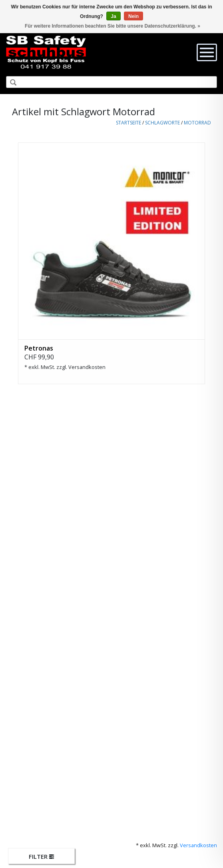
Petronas (39, 348)
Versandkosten (87, 367)
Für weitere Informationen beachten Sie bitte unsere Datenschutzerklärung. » (112, 26)
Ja (113, 16)
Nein (133, 16)
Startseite (128, 123)
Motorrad (197, 123)
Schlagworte (162, 123)
